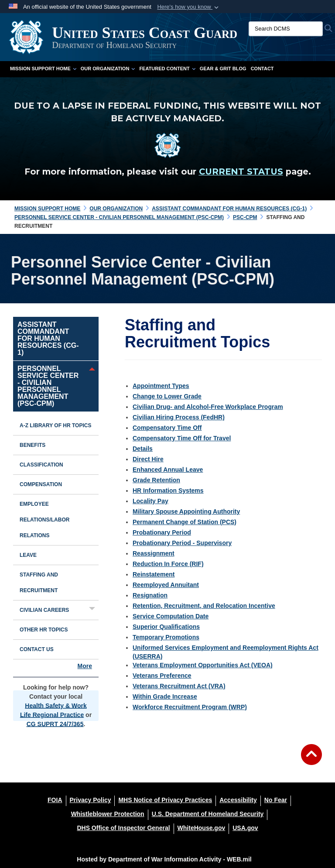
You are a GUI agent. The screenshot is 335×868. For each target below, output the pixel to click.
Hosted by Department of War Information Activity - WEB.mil (164, 859)
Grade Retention (156, 480)
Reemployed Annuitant (166, 585)
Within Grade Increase (165, 696)
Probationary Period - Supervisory (182, 543)
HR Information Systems (168, 491)
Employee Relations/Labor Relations (44, 520)
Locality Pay (150, 501)
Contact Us (37, 649)
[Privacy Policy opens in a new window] (91, 800)
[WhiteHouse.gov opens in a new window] (202, 828)
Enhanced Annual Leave (168, 470)
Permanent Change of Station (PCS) (185, 522)
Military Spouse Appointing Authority (186, 511)
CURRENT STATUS (241, 172)
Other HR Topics (44, 630)
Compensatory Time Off (167, 428)
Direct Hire (148, 459)
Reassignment (154, 553)
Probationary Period (162, 532)
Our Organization (108, 69)
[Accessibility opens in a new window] (238, 800)
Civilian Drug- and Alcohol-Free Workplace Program (208, 407)
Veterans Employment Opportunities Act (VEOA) (203, 665)
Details (143, 449)
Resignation (150, 595)
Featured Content (167, 69)
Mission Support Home (43, 69)
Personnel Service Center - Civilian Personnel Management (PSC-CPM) (48, 386)
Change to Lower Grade (167, 396)
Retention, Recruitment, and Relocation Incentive (204, 606)
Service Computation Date (171, 616)
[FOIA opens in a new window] (55, 800)
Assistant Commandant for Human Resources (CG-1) (48, 338)
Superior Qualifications (166, 627)
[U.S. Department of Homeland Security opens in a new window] (208, 814)
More (85, 666)
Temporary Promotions (166, 637)
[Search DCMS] (286, 29)
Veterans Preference (162, 676)
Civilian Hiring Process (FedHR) (179, 417)
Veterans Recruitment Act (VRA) (179, 686)
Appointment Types (161, 386)
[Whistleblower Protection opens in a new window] (108, 814)
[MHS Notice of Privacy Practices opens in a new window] (165, 800)
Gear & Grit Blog (223, 69)
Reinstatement (154, 574)
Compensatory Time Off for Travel (182, 438)
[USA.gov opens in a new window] (245, 828)
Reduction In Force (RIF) (168, 564)
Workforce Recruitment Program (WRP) (190, 707)
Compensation (41, 484)
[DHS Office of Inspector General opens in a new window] (123, 828)
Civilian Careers (44, 610)
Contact (262, 69)
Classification (41, 465)
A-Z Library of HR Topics (55, 425)
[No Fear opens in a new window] (276, 800)
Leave (28, 555)
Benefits (32, 445)
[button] (189, 7)
